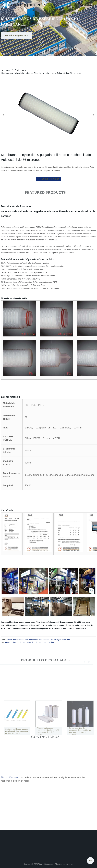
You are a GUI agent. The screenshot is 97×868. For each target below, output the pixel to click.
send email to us (48, 179)
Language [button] (90, 5)
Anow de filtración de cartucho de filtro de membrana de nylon (29, 642)
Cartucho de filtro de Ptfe (82, 625)
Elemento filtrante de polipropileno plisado (30, 628)
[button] (75, 5)
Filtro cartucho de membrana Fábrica (56, 625)
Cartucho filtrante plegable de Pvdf (25, 625)
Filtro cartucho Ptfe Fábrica (74, 628)
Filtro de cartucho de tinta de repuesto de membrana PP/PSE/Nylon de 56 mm (39, 640)
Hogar (8, 70)
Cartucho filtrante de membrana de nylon (18, 622)
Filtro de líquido (56, 628)
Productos (19, 70)
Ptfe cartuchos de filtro (68, 622)
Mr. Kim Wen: (10, 790)
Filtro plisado (7, 628)
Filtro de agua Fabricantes (47, 622)
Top (90, 860)
